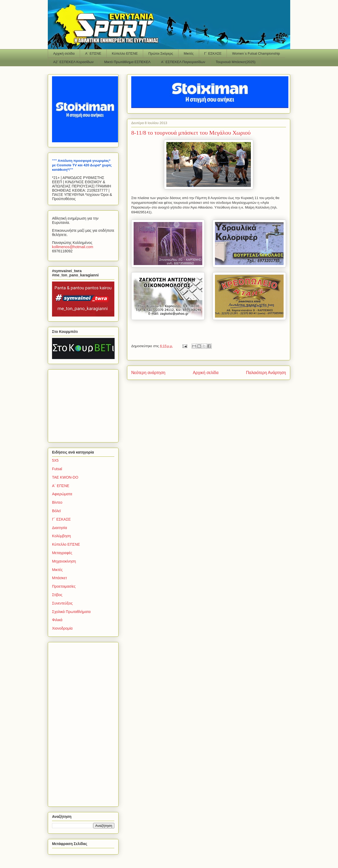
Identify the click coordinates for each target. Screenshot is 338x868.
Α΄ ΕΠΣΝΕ (93, 53)
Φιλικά (57, 620)
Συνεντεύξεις (62, 603)
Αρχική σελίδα (64, 53)
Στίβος (57, 595)
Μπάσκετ (60, 578)
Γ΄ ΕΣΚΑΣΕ (213, 53)
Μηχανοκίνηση (64, 561)
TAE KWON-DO (65, 477)
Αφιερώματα (62, 494)
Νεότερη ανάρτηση (148, 373)
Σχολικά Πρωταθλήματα (71, 612)
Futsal (57, 469)
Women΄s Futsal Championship (256, 53)
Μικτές (189, 53)
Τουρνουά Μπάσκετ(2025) (236, 62)
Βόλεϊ (56, 511)
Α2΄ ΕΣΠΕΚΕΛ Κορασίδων (74, 62)
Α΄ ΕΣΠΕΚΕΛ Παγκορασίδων (183, 62)
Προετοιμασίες (64, 586)
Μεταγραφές (62, 553)
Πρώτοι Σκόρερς (161, 53)
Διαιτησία (60, 528)
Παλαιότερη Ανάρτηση (266, 373)
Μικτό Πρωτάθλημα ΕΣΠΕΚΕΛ (127, 62)
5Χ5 (55, 460)
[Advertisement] (85, 404)
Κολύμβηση (61, 536)
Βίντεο (57, 502)
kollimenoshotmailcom (73, 247)
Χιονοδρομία (62, 628)
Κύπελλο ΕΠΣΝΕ (125, 53)
